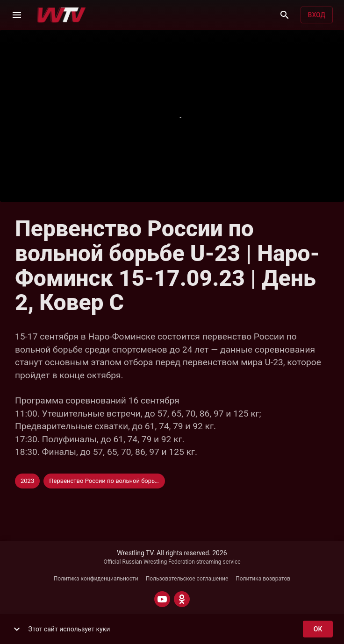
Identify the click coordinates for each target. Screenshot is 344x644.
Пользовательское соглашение (187, 579)
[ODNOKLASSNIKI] (182, 599)
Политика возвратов (263, 579)
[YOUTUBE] (162, 599)
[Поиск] (285, 15)
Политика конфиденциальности (96, 579)
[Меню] (17, 15)
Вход (317, 15)
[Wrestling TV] (61, 15)
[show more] (17, 629)
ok (318, 629)
